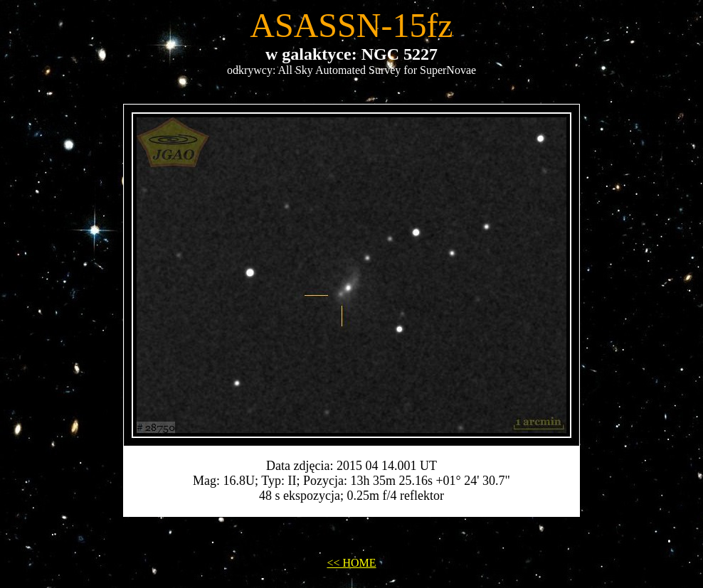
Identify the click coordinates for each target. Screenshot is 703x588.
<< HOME (351, 563)
